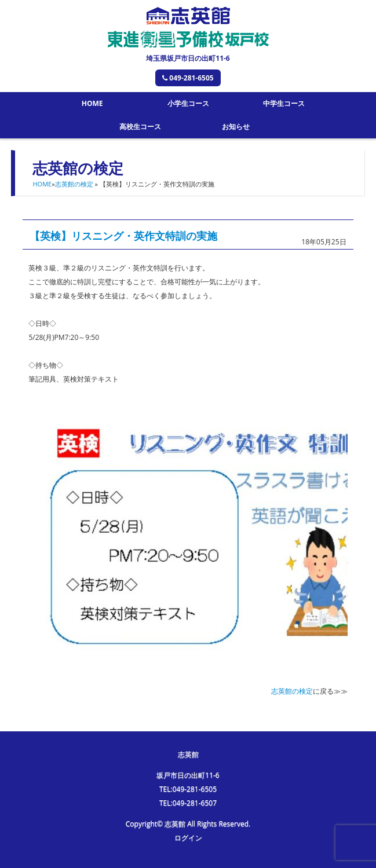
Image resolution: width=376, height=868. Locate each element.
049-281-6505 (188, 78)
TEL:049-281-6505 (188, 789)
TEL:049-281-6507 (188, 803)
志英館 (188, 754)
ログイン (188, 838)
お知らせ (236, 127)
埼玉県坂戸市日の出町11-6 (188, 58)
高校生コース (140, 127)
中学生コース (284, 103)
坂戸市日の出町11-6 (188, 775)
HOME (92, 103)
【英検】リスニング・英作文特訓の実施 (123, 236)
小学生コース (188, 103)
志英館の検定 (74, 184)
